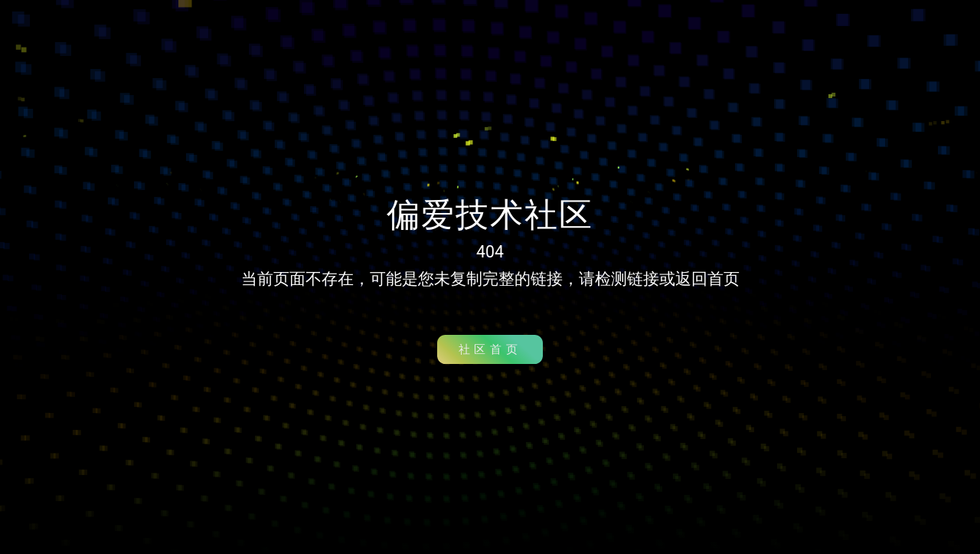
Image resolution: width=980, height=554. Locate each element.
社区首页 (490, 349)
